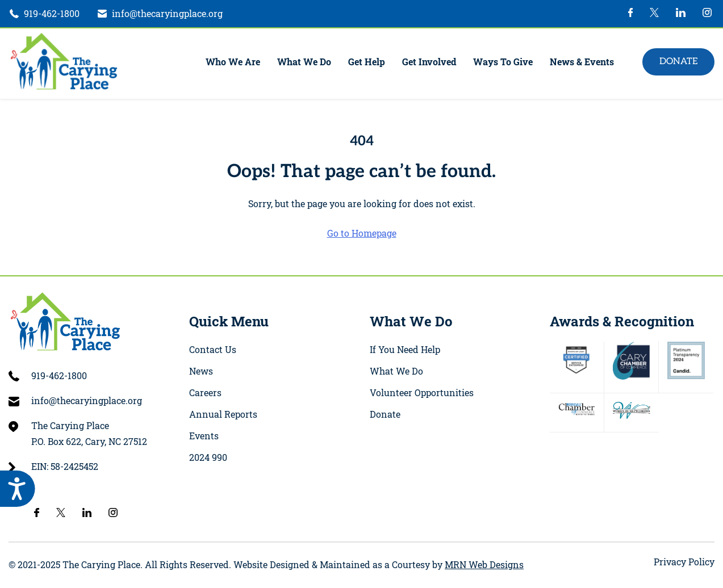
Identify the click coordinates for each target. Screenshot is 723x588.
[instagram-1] (707, 13)
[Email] (160, 14)
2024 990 (208, 457)
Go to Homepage (362, 233)
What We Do (304, 62)
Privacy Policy (684, 562)
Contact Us (213, 349)
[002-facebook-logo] (631, 13)
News (201, 371)
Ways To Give (503, 62)
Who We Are (233, 62)
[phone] (44, 14)
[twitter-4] (654, 13)
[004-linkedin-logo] (681, 13)
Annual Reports (223, 414)
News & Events (582, 62)
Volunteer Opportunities (422, 392)
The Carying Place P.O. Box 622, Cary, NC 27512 (89, 433)
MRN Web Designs (484, 564)
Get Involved (429, 62)
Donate (678, 62)
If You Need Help (405, 349)
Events (204, 436)
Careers (205, 392)
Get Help (367, 62)
